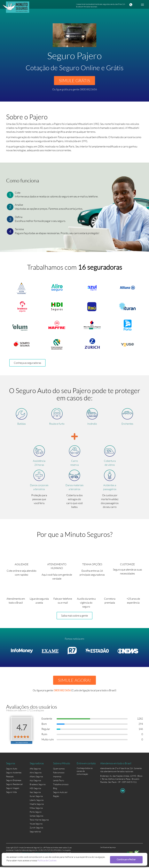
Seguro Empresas (14, 782)
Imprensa (57, 778)
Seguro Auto (12, 770)
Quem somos (59, 770)
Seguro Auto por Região (60, 794)
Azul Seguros (35, 782)
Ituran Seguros (36, 797)
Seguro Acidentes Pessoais (14, 776)
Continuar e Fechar (127, 859)
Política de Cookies (47, 860)
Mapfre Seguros (37, 805)
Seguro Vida (11, 793)
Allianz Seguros (36, 778)
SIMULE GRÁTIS (74, 81)
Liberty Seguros (37, 801)
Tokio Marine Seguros (39, 821)
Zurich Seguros (36, 829)
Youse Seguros (36, 825)
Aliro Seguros (36, 774)
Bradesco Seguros (38, 785)
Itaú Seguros (35, 793)
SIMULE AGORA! (74, 681)
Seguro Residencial (14, 785)
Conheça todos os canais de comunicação (85, 770)
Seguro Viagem (13, 789)
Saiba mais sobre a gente (74, 616)
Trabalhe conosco (61, 785)
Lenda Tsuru (59, 782)
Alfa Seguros (35, 770)
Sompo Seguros (36, 817)
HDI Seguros (35, 789)
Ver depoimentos (22, 743)
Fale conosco (59, 774)
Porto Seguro (36, 813)
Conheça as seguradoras (28, 363)
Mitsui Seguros (36, 809)
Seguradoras (35, 833)
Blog (55, 789)
